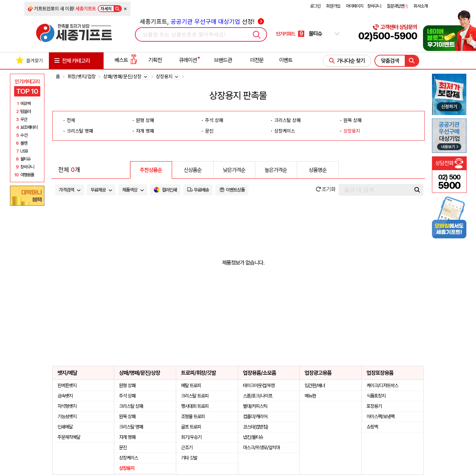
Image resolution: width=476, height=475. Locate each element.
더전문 (257, 60)
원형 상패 (145, 120)
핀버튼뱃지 (67, 385)
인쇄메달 (65, 427)
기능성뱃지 (67, 416)
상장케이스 (285, 131)
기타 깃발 (189, 458)
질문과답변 (397, 6)
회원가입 (333, 6)
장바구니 (374, 6)
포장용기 (374, 406)
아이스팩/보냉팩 (380, 416)
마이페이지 (355, 6)
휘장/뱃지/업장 (82, 76)
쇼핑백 (372, 427)
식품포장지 (376, 396)
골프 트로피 (191, 427)
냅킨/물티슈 (253, 437)
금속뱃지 (65, 396)
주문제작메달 (69, 437)
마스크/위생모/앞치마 (261, 447)
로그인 (315, 6)
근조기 (187, 447)
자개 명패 (145, 131)
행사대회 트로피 (195, 406)
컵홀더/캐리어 (255, 416)
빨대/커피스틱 (255, 406)
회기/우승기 (191, 437)
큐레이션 (188, 60)
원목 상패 (352, 120)
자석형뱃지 (67, 406)
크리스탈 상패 (287, 120)
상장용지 (352, 131)
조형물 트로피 (193, 416)
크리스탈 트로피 (195, 396)
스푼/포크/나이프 (258, 396)
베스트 (126, 60)
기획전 (155, 60)
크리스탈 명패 (80, 131)
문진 (209, 131)
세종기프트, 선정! (202, 22)
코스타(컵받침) (255, 427)
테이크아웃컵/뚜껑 (259, 385)
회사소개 (421, 6)
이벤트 (286, 60)
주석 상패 (214, 120)
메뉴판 (310, 396)
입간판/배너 (315, 385)
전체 (71, 120)
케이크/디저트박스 (382, 385)
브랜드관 (223, 60)
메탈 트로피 (191, 385)
